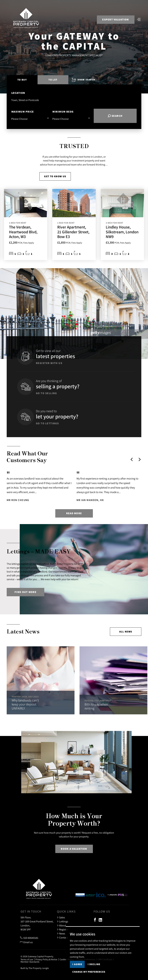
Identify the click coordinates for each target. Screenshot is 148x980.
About (61, 925)
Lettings (63, 921)
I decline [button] (94, 964)
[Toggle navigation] (139, 19)
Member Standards (30, 962)
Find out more (25, 592)
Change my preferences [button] (89, 972)
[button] (132, 459)
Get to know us (55, 176)
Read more (74, 513)
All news (126, 632)
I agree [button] (77, 964)
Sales (61, 917)
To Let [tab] (53, 80)
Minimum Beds (63, 112)
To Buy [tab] (22, 80)
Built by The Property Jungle (35, 968)
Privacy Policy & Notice (46, 959)
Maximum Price (23, 112)
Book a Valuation (74, 849)
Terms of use (27, 959)
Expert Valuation (116, 20)
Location (18, 93)
